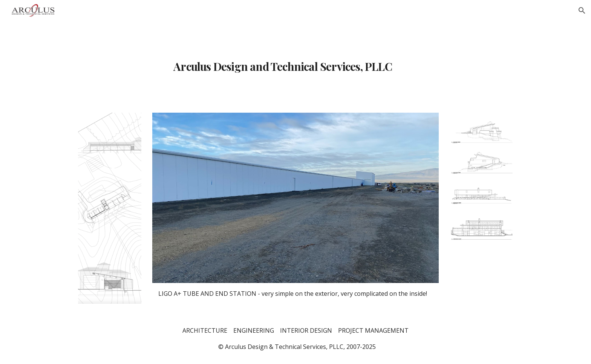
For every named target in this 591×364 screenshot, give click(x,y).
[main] (295, 62)
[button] (582, 11)
